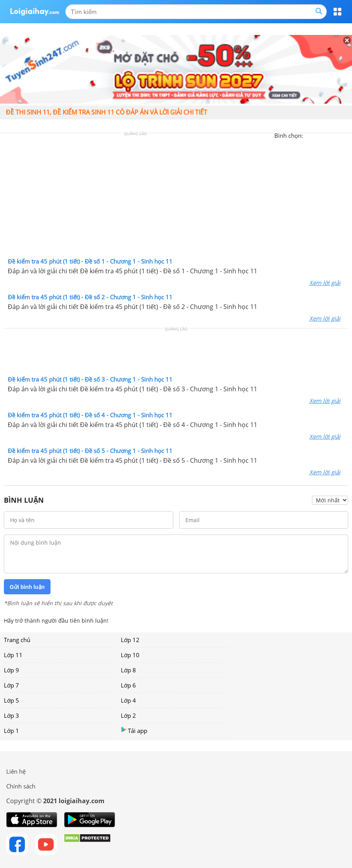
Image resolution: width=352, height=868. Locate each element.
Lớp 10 (130, 655)
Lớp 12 (130, 640)
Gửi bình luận (27, 587)
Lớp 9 (11, 670)
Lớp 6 (128, 685)
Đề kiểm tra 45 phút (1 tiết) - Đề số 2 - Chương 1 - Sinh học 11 (90, 297)
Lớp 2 (128, 715)
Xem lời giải (325, 283)
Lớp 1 (11, 731)
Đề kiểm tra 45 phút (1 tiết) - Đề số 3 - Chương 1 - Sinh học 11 (90, 379)
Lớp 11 (13, 655)
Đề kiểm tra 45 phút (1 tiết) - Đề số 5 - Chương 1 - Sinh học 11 (90, 451)
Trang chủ (17, 640)
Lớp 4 (128, 700)
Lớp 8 (128, 670)
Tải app (134, 730)
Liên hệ (16, 771)
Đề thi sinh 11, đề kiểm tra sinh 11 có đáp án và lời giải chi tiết (106, 112)
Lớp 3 (11, 715)
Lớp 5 (11, 700)
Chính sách (21, 786)
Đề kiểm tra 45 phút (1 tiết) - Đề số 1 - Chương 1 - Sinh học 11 (90, 261)
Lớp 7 (11, 685)
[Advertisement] (176, 197)
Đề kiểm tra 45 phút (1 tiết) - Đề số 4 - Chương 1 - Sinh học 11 (90, 415)
